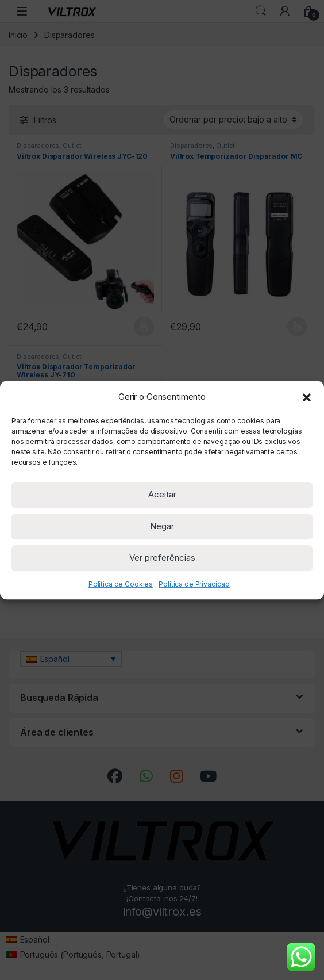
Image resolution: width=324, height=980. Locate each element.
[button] (307, 397)
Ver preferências (162, 558)
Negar (162, 526)
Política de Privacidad (194, 584)
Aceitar (162, 494)
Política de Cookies (121, 584)
